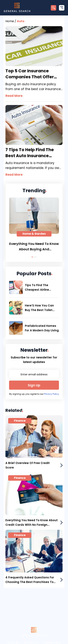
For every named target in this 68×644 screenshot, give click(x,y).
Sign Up (34, 385)
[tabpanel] (34, 225)
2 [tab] (34, 257)
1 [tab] (32, 257)
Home (10, 21)
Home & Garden (34, 234)
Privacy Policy (51, 394)
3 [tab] (36, 257)
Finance (20, 421)
